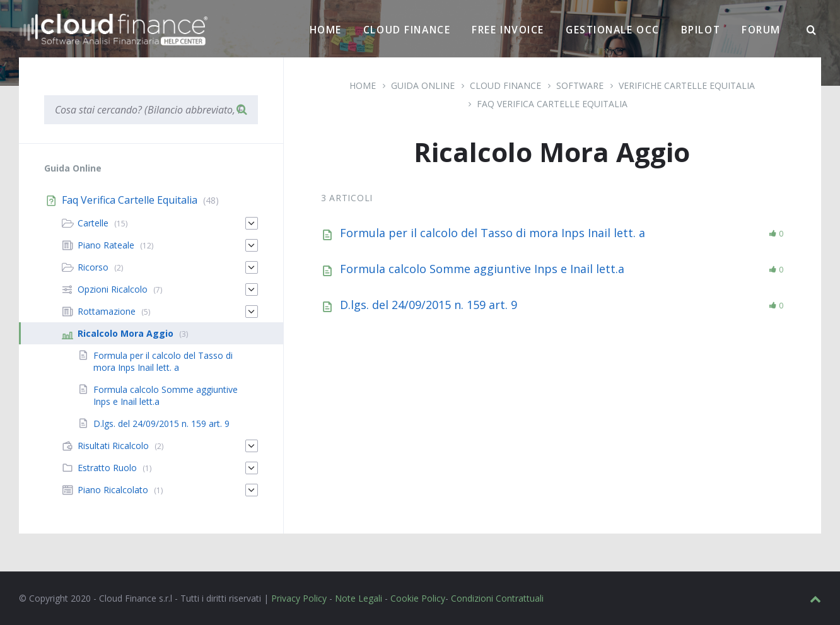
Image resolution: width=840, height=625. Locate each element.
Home (326, 30)
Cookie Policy (418, 598)
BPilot (701, 30)
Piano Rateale (106, 245)
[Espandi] (252, 223)
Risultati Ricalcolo (113, 446)
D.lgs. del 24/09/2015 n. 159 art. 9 (429, 305)
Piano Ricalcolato (113, 490)
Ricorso (93, 267)
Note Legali (359, 598)
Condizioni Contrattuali (497, 598)
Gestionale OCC (613, 30)
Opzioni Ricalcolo (113, 289)
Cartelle (93, 223)
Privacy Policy (299, 598)
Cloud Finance (407, 30)
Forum (761, 30)
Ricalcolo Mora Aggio (125, 333)
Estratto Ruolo (107, 468)
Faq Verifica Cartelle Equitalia (552, 104)
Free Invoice (508, 30)
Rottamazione (107, 311)
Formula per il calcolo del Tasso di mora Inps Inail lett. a (493, 233)
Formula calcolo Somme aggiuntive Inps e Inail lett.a (482, 269)
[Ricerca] (812, 30)
